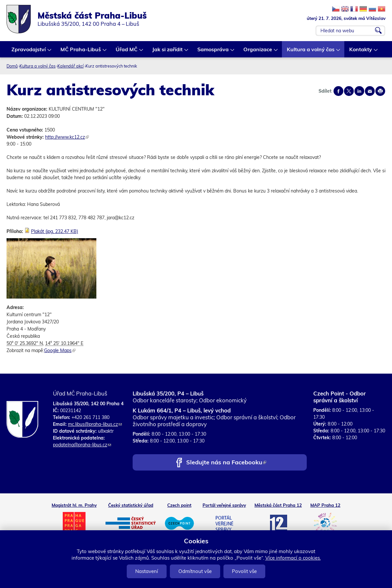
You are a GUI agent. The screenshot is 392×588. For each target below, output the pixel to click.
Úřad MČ (127, 52)
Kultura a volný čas (311, 52)
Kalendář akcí (71, 66)
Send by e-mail (370, 91)
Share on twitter (349, 91)
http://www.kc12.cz (67, 137)
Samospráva (213, 52)
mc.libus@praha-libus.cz (95, 424)
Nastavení (147, 571)
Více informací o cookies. (293, 558)
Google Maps (60, 350)
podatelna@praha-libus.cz (82, 445)
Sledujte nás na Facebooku (226, 463)
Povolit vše (244, 571)
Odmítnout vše (195, 571)
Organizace (258, 52)
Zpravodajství (29, 52)
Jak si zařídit (168, 52)
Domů (12, 66)
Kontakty (361, 52)
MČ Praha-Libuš (81, 52)
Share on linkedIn (359, 91)
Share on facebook (338, 91)
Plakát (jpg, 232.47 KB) (55, 231)
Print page (380, 91)
